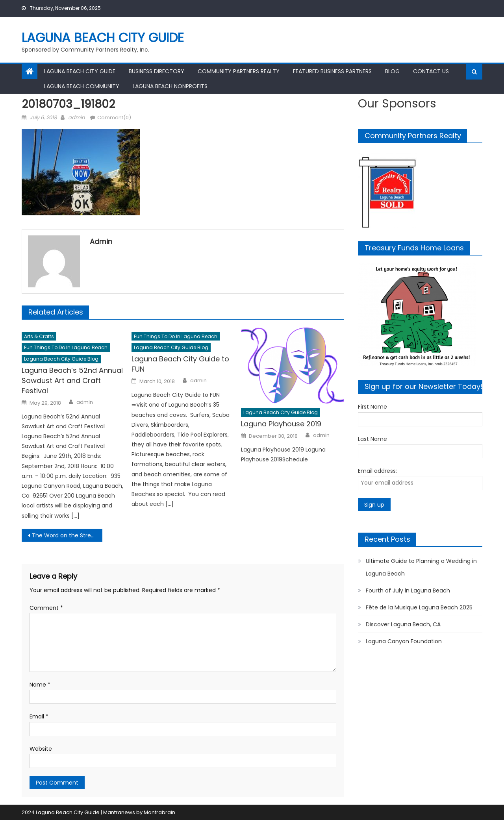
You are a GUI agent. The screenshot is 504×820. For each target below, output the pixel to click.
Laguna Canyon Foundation (404, 641)
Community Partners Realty (239, 71)
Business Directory (157, 71)
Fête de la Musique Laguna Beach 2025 (419, 607)
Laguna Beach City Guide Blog (61, 359)
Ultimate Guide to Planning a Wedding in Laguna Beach (421, 567)
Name (40, 685)
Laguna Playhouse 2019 (281, 424)
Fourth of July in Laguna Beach (408, 590)
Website (41, 749)
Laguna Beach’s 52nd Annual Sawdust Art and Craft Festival (72, 380)
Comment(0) (114, 118)
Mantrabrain (159, 812)
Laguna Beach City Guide (103, 38)
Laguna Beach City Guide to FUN (180, 364)
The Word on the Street (64, 535)
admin (76, 118)
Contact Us (431, 71)
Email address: (377, 471)
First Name (372, 407)
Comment (46, 608)
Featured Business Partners (332, 71)
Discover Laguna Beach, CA (403, 624)
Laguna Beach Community (82, 86)
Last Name (372, 439)
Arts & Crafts (39, 336)
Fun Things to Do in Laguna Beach (66, 347)
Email (39, 716)
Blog (392, 71)
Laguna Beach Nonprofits (170, 86)
